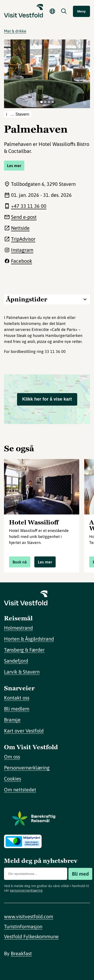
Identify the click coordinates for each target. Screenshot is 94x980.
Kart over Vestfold (24, 731)
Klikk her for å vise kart (47, 399)
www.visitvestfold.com (29, 916)
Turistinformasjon (23, 926)
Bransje (12, 720)
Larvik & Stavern (22, 672)
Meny (81, 11)
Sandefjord (16, 661)
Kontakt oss (17, 698)
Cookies (13, 779)
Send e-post (24, 217)
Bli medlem (17, 709)
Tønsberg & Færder (24, 650)
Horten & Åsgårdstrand (29, 639)
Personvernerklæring (27, 768)
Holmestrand (18, 628)
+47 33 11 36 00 (29, 206)
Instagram (22, 250)
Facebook (22, 261)
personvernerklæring (26, 890)
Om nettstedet (20, 790)
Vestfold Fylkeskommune (31, 936)
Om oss (12, 757)
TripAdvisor (23, 239)
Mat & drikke (15, 31)
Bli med (80, 874)
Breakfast (21, 953)
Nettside (20, 228)
